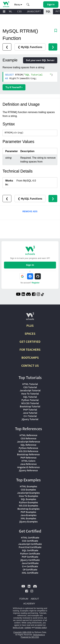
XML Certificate (30, 573)
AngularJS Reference (28, 467)
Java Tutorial (30, 413)
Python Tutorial (30, 400)
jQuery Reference (28, 470)
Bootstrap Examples (28, 509)
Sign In (30, 265)
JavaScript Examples (28, 493)
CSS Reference (28, 438)
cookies (28, 628)
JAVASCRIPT (34, 11)
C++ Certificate (30, 566)
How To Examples (28, 496)
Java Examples (28, 515)
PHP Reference (28, 458)
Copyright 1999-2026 (22, 632)
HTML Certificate (30, 537)
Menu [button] (18, 4)
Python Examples (28, 502)
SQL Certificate (30, 550)
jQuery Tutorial (30, 419)
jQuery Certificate (30, 560)
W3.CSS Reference (28, 451)
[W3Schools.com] (30, 318)
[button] (28, 4)
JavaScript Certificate (30, 544)
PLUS (30, 326)
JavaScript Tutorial (30, 390)
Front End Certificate (30, 547)
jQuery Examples (28, 522)
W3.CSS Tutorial (30, 403)
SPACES (30, 334)
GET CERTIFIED (30, 342)
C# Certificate (30, 569)
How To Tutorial (30, 394)
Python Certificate (30, 553)
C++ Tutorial (30, 416)
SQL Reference (28, 445)
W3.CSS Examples (28, 506)
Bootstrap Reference (28, 454)
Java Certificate (30, 563)
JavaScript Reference (28, 442)
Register (36, 283)
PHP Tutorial (30, 410)
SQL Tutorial (30, 397)
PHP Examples (28, 512)
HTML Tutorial (30, 384)
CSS (20, 11)
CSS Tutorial (30, 387)
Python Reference (28, 448)
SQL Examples (28, 499)
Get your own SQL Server (40, 60)
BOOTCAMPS (30, 358)
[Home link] (6, 4)
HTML (9, 11)
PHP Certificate (30, 557)
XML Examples (28, 518)
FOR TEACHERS (30, 350)
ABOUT (35, 599)
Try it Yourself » (14, 87)
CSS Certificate (30, 541)
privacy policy (41, 628)
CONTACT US (30, 365)
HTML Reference (28, 435)
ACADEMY (29, 603)
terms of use (18, 628)
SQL (48, 11)
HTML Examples (28, 486)
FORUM (24, 599)
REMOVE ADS (30, 211)
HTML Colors (28, 461)
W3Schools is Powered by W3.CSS (33, 636)
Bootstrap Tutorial (30, 406)
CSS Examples (28, 490)
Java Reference (28, 464)
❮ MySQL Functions (30, 47)
